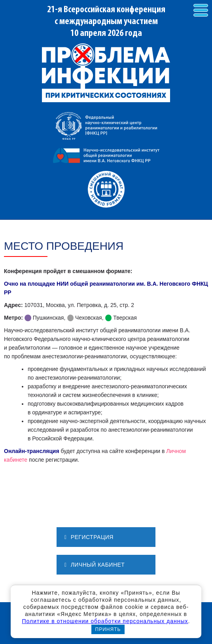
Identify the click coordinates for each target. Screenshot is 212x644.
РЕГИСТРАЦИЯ (89, 537)
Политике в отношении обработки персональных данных (105, 621)
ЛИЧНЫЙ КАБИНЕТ (95, 565)
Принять (108, 629)
